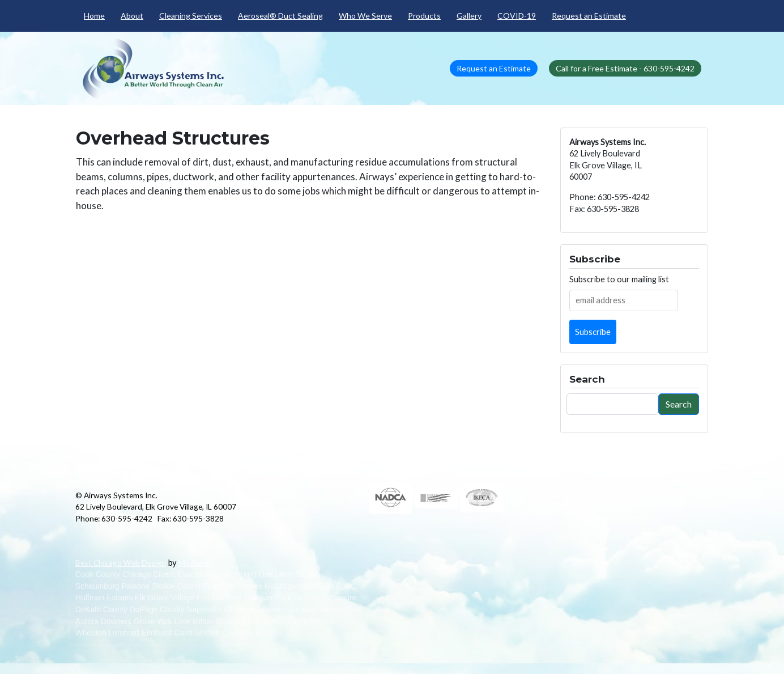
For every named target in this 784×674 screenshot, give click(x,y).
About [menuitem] (132, 16)
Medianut (195, 563)
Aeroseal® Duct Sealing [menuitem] (280, 16)
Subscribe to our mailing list (619, 279)
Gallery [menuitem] (469, 16)
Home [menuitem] (94, 16)
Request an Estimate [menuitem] (589, 16)
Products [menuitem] (424, 16)
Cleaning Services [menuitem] (191, 16)
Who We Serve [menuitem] (365, 16)
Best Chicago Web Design (121, 563)
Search (679, 404)
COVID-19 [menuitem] (517, 16)
